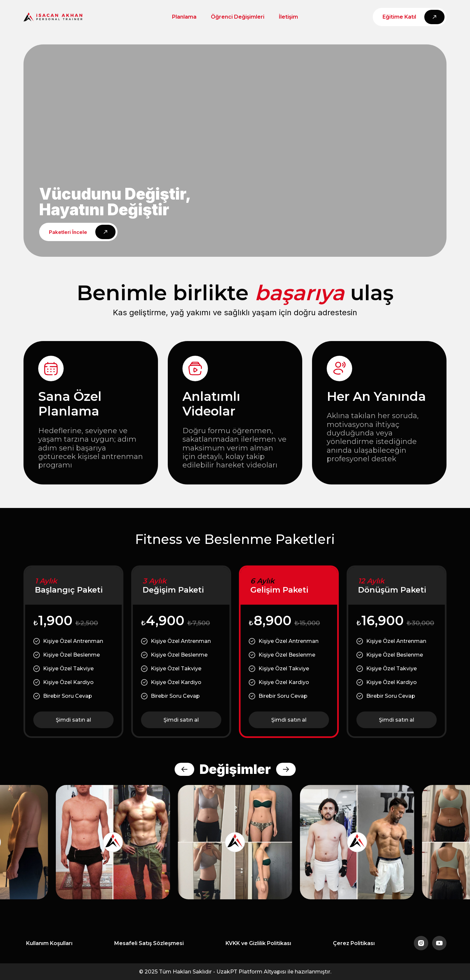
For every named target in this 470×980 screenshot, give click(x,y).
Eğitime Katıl (399, 17)
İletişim (288, 17)
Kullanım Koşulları (49, 943)
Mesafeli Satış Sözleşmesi (149, 943)
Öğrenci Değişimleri (238, 17)
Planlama (184, 17)
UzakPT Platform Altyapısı (251, 972)
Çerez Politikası (354, 943)
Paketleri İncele (68, 232)
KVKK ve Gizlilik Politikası (258, 943)
